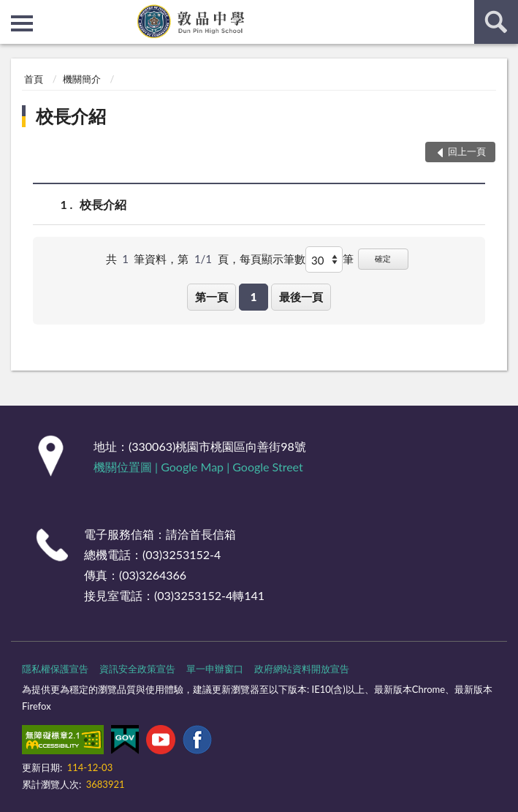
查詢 (496, 22)
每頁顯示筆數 (273, 259)
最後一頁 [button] (301, 297)
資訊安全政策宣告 (137, 669)
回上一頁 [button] (467, 151)
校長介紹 (71, 116)
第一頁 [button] (212, 297)
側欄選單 (22, 23)
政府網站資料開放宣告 (302, 669)
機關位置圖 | (127, 467)
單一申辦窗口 (215, 669)
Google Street (267, 467)
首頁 (34, 79)
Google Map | (197, 467)
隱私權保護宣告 (55, 669)
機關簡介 (82, 79)
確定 (383, 258)
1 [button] (254, 297)
